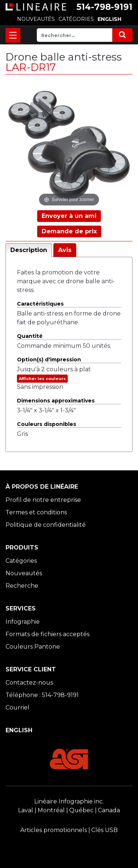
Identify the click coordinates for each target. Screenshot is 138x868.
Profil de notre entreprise (43, 500)
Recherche (22, 586)
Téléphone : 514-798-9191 (42, 695)
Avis (65, 250)
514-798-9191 (105, 7)
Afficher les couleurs (42, 379)
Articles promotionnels (54, 830)
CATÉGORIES (76, 19)
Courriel (17, 707)
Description (29, 250)
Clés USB (105, 830)
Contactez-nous (29, 683)
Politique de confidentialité (46, 525)
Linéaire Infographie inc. (69, 801)
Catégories (21, 561)
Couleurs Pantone (33, 647)
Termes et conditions (36, 512)
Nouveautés (24, 573)
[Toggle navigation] (13, 35)
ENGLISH (109, 19)
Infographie (23, 622)
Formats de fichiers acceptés (47, 634)
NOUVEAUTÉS (36, 19)
